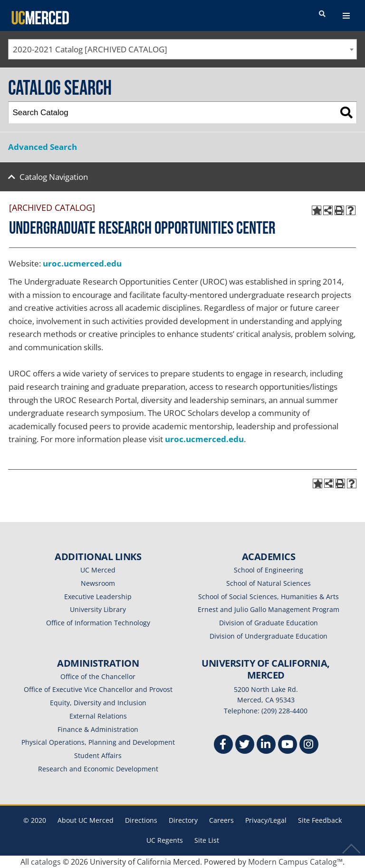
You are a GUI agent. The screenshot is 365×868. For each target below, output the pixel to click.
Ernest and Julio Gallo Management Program (269, 609)
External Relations (98, 716)
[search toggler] (322, 14)
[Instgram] (309, 745)
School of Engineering (269, 570)
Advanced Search (43, 147)
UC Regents (165, 840)
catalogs (46, 862)
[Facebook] (223, 745)
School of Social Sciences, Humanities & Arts (269, 597)
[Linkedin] (266, 745)
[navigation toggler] (346, 16)
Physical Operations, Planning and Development (98, 742)
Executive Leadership (98, 597)
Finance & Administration (98, 729)
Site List (207, 840)
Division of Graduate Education (269, 623)
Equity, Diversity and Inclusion (98, 703)
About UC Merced (86, 820)
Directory (183, 820)
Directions (141, 820)
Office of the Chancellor (98, 676)
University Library (98, 609)
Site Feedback (320, 820)
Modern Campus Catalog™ (295, 862)
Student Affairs (98, 755)
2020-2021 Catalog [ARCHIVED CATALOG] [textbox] (90, 49)
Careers (221, 820)
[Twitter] (245, 745)
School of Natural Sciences (269, 583)
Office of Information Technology (98, 623)
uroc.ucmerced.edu (82, 263)
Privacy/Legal (266, 820)
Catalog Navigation (54, 177)
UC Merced (98, 570)
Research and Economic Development (98, 769)
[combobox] (182, 49)
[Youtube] (288, 745)
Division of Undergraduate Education (269, 636)
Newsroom (98, 583)
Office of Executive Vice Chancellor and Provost (98, 689)
